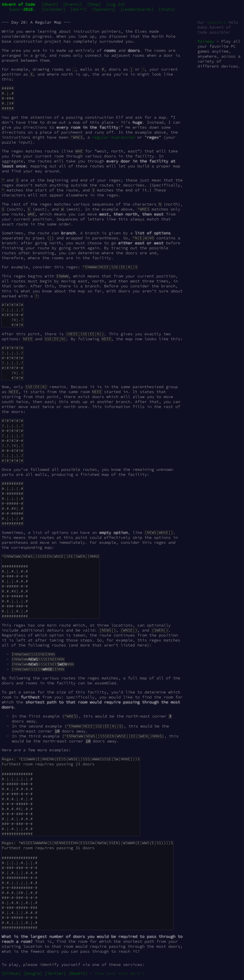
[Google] (33, 973)
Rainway (206, 41)
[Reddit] (78, 973)
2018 (28, 9)
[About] (50, 4)
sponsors (217, 22)
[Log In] (116, 4)
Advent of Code (18, 4)
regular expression (114, 137)
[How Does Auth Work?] (120, 973)
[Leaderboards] (137, 9)
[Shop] (94, 4)
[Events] (72, 4)
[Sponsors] (104, 9)
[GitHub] (11, 973)
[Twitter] (55, 973)
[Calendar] (53, 9)
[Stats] (167, 9)
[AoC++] (78, 9)
